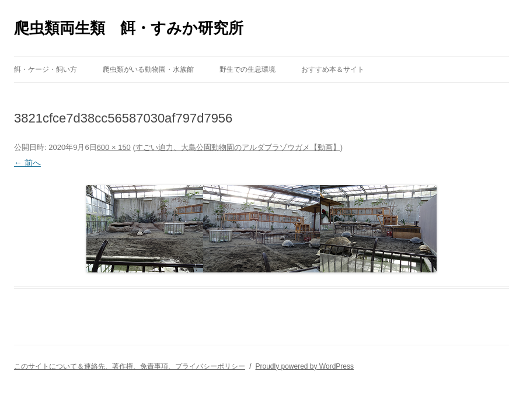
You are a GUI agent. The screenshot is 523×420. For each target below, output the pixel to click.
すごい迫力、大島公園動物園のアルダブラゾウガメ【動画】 (238, 147)
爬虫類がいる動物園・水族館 (148, 69)
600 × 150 (114, 147)
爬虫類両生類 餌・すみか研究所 (129, 28)
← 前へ (27, 163)
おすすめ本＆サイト (333, 69)
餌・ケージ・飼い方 (46, 69)
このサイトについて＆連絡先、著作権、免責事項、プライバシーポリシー (130, 366)
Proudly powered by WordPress (304, 366)
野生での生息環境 (247, 69)
